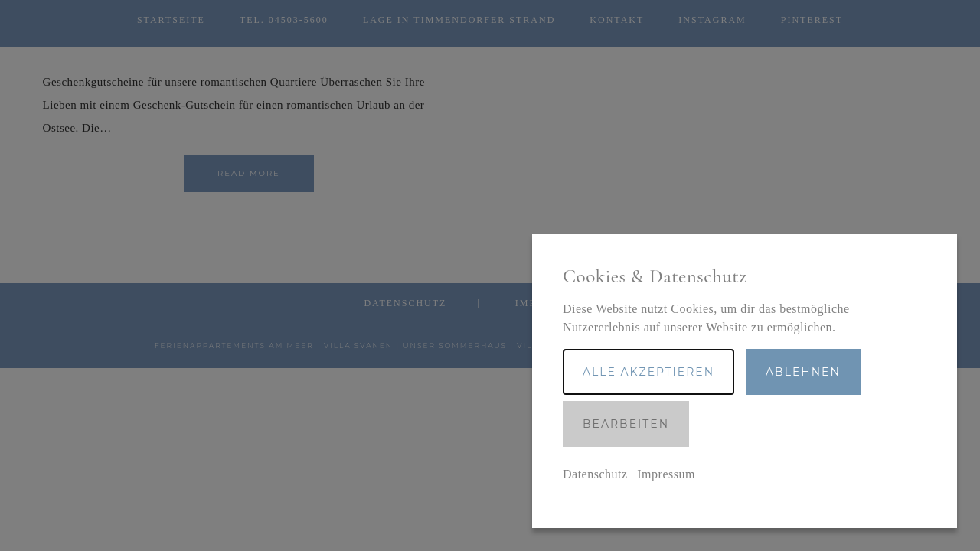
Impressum (666, 474)
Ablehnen (803, 372)
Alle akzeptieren (648, 372)
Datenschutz (595, 474)
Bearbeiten (626, 424)
